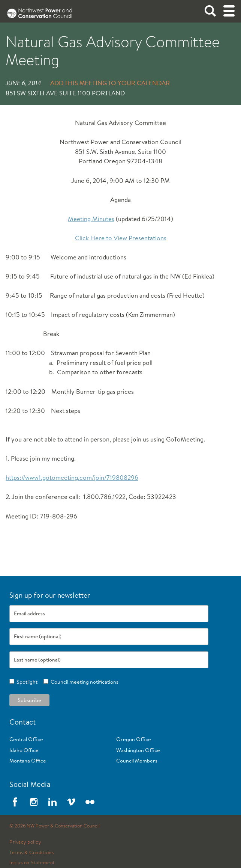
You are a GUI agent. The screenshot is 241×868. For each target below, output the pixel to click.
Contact (23, 722)
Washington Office (138, 750)
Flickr (90, 802)
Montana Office (28, 761)
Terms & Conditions (31, 853)
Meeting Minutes (91, 219)
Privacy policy (25, 842)
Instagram (34, 802)
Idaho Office (24, 750)
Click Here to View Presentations (121, 238)
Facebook (15, 802)
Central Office (26, 739)
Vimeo (71, 802)
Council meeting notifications (83, 682)
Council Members (137, 761)
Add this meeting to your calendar (110, 83)
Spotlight (26, 682)
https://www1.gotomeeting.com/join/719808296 (72, 477)
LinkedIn (52, 802)
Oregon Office (134, 739)
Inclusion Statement (32, 863)
